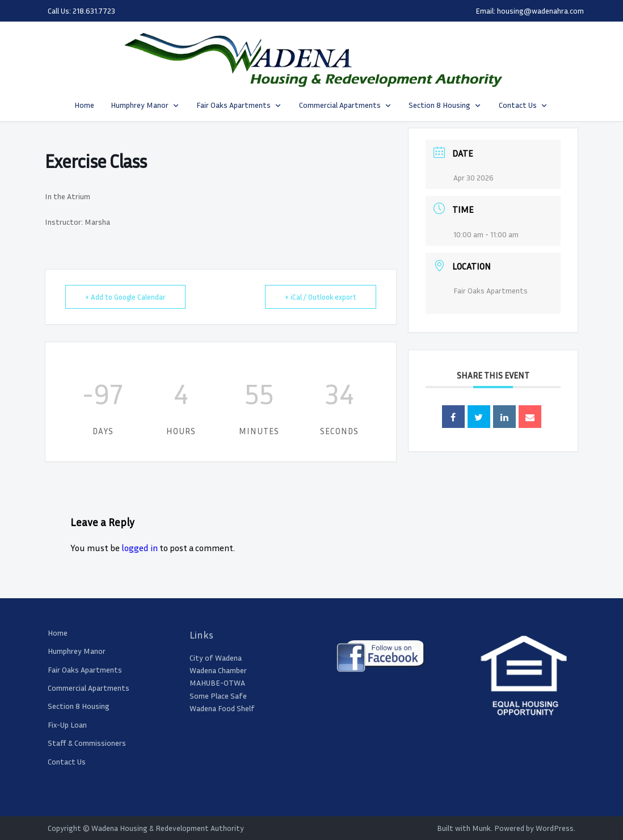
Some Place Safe (218, 696)
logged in (140, 548)
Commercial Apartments (340, 105)
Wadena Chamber (218, 670)
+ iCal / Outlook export (321, 297)
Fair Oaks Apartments (233, 105)
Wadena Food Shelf (222, 708)
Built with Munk (464, 828)
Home (84, 105)
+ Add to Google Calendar (125, 297)
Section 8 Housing (439, 105)
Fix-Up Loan (67, 724)
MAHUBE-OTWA (217, 682)
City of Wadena (216, 658)
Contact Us (518, 105)
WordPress (555, 828)
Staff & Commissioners (87, 743)
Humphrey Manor (140, 105)
